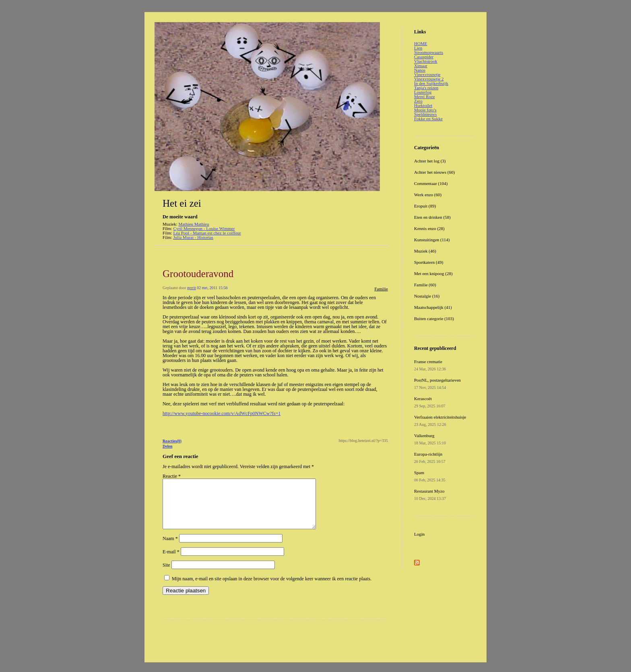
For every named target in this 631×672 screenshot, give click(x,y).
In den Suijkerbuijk (431, 83)
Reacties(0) (172, 441)
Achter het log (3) (430, 161)
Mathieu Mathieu (194, 224)
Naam (170, 548)
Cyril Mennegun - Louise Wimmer (204, 228)
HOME (421, 43)
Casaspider (424, 57)
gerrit (192, 288)
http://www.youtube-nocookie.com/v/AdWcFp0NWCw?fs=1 (222, 413)
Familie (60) (425, 285)
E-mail (171, 561)
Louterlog (423, 92)
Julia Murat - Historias (193, 237)
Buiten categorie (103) (434, 319)
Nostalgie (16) (427, 296)
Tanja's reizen (426, 88)
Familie (381, 289)
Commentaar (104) (431, 183)
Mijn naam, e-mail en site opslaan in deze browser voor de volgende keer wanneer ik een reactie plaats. (272, 588)
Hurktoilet (423, 105)
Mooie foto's (425, 110)
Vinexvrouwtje (427, 74)
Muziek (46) (425, 251)
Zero (418, 101)
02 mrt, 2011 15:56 (212, 288)
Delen (167, 446)
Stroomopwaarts (429, 52)
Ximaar (421, 66)
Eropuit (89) (425, 206)
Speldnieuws (425, 114)
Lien (418, 48)
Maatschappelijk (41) (433, 307)
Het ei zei (182, 203)
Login (419, 534)
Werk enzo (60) (428, 195)
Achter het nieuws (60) (434, 172)
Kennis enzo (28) (429, 228)
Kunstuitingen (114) (432, 240)
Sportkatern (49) (429, 262)
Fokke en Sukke (428, 119)
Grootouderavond (198, 274)
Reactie (172, 476)
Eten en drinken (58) (432, 217)
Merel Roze (425, 97)
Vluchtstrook (426, 61)
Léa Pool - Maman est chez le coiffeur (207, 233)
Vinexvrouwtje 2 (429, 79)
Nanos (420, 70)
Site (166, 575)
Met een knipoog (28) (433, 273)
